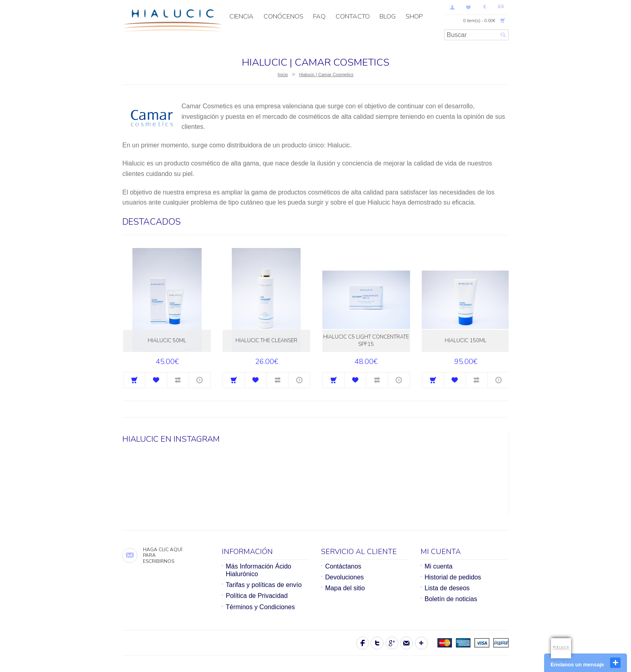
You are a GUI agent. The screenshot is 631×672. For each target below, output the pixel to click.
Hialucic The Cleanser (266, 341)
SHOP (414, 17)
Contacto (353, 17)
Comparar (178, 380)
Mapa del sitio (345, 588)
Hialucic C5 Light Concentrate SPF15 (366, 341)
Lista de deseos (447, 588)
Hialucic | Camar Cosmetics (326, 74)
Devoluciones (344, 577)
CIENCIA (241, 17)
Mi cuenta (438, 566)
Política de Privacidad (257, 596)
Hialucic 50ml (167, 341)
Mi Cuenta (452, 7)
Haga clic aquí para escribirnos (163, 555)
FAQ (319, 17)
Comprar (134, 380)
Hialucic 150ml (466, 341)
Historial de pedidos (453, 577)
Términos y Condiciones (260, 607)
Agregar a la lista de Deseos (156, 380)
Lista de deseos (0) (468, 7)
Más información (200, 380)
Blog (388, 17)
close (615, 663)
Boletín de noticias (451, 599)
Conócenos (284, 17)
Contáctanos (343, 566)
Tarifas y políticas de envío (264, 585)
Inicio (283, 74)
